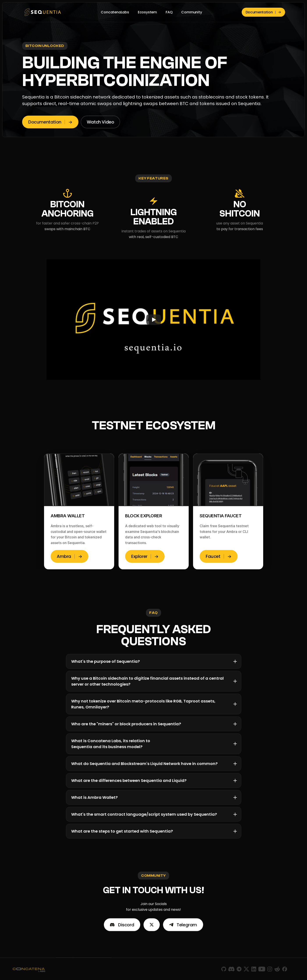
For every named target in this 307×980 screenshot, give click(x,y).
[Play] (154, 320)
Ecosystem (147, 12)
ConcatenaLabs (115, 12)
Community (192, 12)
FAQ (169, 12)
